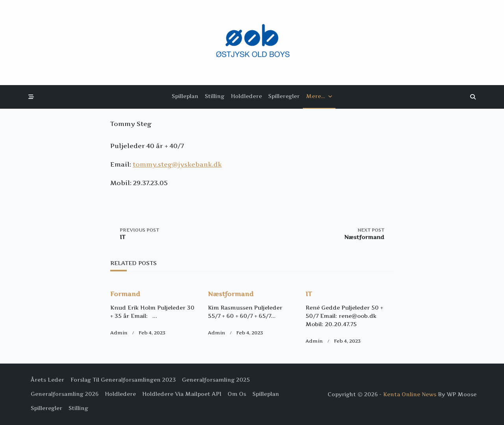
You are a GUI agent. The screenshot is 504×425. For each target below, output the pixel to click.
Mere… (319, 96)
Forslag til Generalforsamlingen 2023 (123, 380)
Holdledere (246, 96)
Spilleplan (185, 96)
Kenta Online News (410, 394)
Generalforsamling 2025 (216, 380)
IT (309, 294)
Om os (237, 394)
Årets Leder (47, 380)
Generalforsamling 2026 (65, 394)
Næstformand (231, 294)
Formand (125, 294)
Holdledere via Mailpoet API (182, 394)
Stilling (215, 96)
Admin (119, 333)
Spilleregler (284, 96)
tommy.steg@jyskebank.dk (177, 164)
